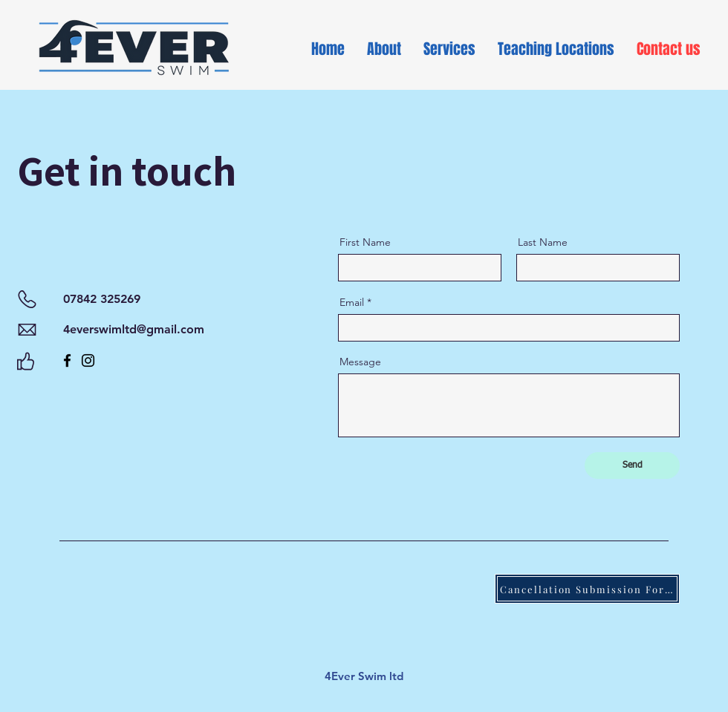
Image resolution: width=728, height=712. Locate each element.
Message (360, 362)
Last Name (543, 242)
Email (352, 302)
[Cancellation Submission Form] (587, 589)
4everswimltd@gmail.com (134, 329)
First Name (365, 242)
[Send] (632, 466)
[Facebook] (67, 360)
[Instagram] (88, 360)
